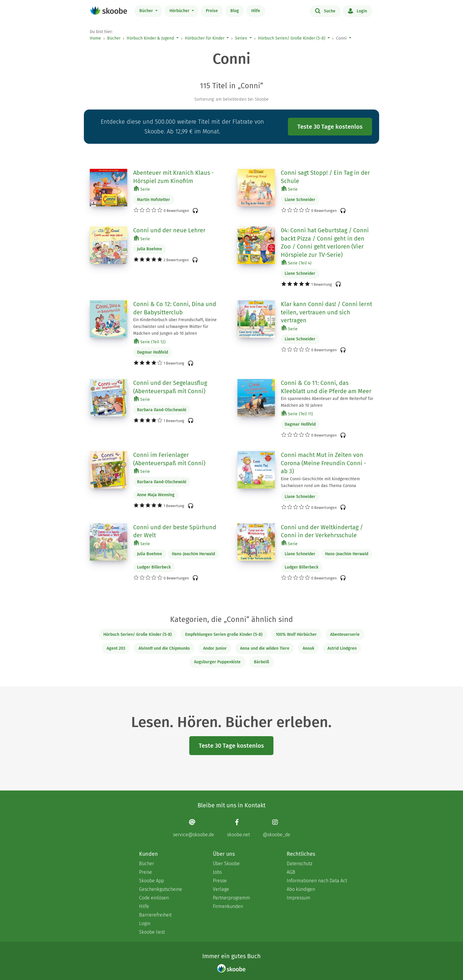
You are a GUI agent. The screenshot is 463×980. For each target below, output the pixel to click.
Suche (325, 11)
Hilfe (256, 11)
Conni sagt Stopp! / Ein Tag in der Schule (325, 177)
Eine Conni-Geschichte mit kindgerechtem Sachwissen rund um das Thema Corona (320, 482)
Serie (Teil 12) (150, 342)
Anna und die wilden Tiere (265, 648)
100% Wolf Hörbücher (296, 634)
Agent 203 (116, 648)
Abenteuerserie (345, 634)
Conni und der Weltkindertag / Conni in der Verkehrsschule (322, 531)
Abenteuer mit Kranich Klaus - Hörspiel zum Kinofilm (173, 177)
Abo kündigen (301, 889)
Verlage (221, 889)
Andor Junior (215, 648)
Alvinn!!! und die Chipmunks (164, 648)
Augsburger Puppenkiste (217, 662)
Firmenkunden (228, 906)
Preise (212, 11)
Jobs (217, 872)
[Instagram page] (277, 828)
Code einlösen (154, 898)
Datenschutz (300, 864)
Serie (142, 189)
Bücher (147, 11)
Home (95, 38)
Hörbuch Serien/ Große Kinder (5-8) (292, 38)
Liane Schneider (300, 200)
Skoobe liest (152, 932)
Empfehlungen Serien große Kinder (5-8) (224, 634)
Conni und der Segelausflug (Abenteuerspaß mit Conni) (170, 387)
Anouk (308, 648)
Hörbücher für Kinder (205, 38)
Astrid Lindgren (342, 648)
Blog (235, 11)
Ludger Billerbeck (154, 567)
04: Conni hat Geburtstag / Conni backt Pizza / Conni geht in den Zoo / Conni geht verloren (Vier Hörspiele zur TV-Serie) (325, 242)
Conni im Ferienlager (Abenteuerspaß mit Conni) (169, 459)
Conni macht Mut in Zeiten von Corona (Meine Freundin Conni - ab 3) (323, 463)
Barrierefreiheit (155, 915)
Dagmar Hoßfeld (153, 352)
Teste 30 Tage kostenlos (330, 127)
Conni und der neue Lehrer (169, 230)
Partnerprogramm (231, 898)
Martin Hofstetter (154, 200)
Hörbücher (180, 11)
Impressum (299, 898)
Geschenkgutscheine (161, 889)
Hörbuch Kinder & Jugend (150, 38)
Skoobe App (151, 881)
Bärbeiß (261, 662)
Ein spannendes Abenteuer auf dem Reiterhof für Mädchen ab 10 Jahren (327, 402)
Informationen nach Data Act (317, 881)
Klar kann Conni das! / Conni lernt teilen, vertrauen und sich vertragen (326, 312)
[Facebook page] (238, 828)
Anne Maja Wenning (156, 495)
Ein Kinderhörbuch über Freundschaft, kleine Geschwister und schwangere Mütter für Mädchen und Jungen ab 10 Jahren (175, 327)
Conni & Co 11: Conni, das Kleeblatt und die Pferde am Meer (326, 387)
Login (357, 11)
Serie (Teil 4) (297, 263)
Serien (241, 38)
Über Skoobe (226, 864)
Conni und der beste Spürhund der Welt (175, 531)
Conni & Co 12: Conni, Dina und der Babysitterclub (175, 308)
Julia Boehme (150, 249)
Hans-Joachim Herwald (193, 554)
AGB (291, 872)
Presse (220, 881)
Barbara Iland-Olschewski (162, 410)
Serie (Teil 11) (297, 414)
